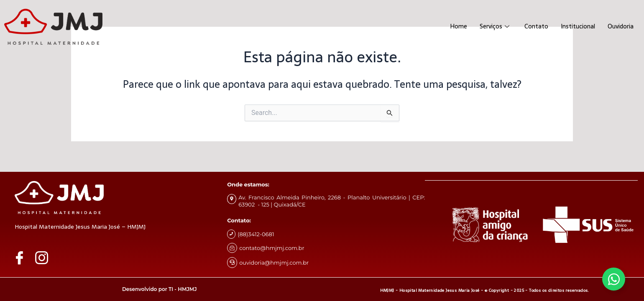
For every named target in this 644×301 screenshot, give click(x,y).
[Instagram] (45, 258)
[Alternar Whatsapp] (614, 279)
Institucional (575, 27)
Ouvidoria (620, 27)
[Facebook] (23, 258)
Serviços (489, 27)
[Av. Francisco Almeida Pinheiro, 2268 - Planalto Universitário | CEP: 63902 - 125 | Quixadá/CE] (232, 199)
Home (452, 27)
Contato (532, 27)
